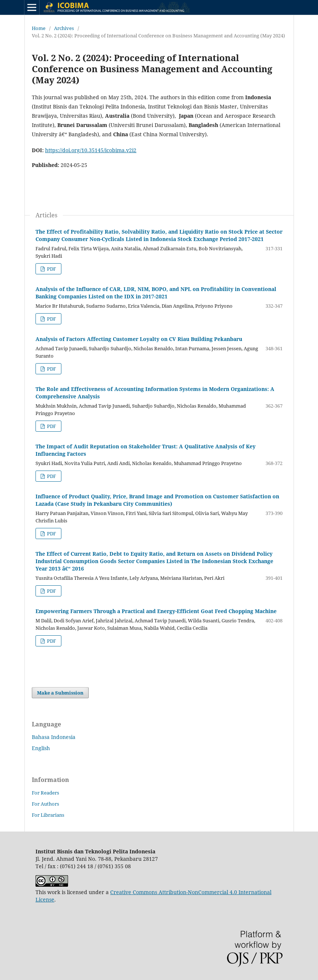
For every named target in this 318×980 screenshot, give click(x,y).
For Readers (45, 793)
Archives (64, 28)
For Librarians (48, 815)
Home (39, 28)
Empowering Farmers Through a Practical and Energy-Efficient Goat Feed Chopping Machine (156, 611)
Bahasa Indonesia (54, 737)
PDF (51, 269)
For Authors (45, 804)
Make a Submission (60, 693)
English (41, 748)
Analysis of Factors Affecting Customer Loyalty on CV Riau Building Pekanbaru (139, 339)
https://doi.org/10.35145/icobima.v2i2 (91, 150)
